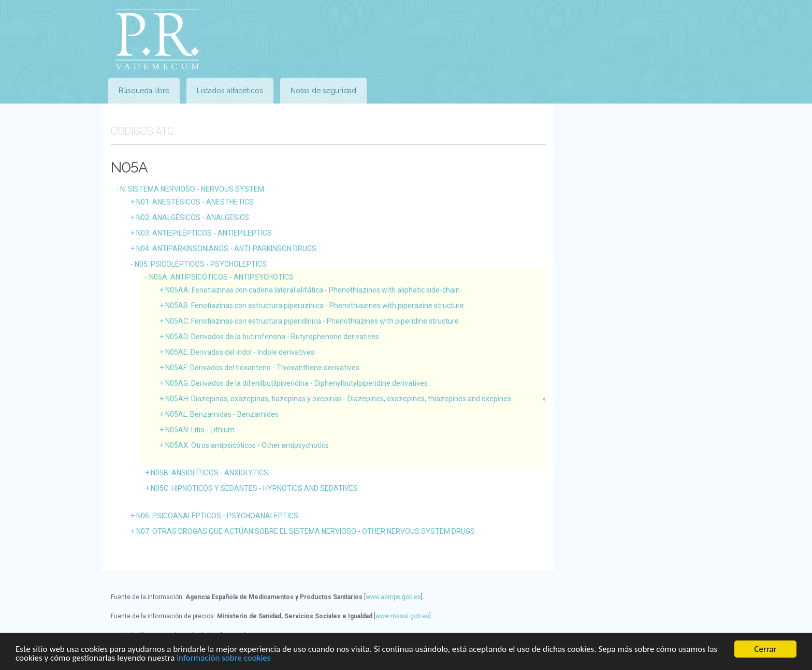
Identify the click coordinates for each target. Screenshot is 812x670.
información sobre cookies (223, 658)
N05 (201, 264)
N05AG (296, 383)
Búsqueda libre (144, 91)
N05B (209, 473)
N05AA (313, 290)
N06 (217, 516)
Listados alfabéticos (230, 91)
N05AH (338, 399)
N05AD (272, 337)
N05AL (222, 414)
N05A (221, 277)
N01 (195, 202)
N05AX (247, 445)
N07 (306, 531)
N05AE (240, 352)
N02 (193, 217)
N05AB (315, 305)
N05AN (200, 430)
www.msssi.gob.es (402, 616)
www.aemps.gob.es (393, 597)
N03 (204, 233)
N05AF (262, 368)
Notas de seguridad (323, 91)
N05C (254, 488)
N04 (226, 249)
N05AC (312, 321)
